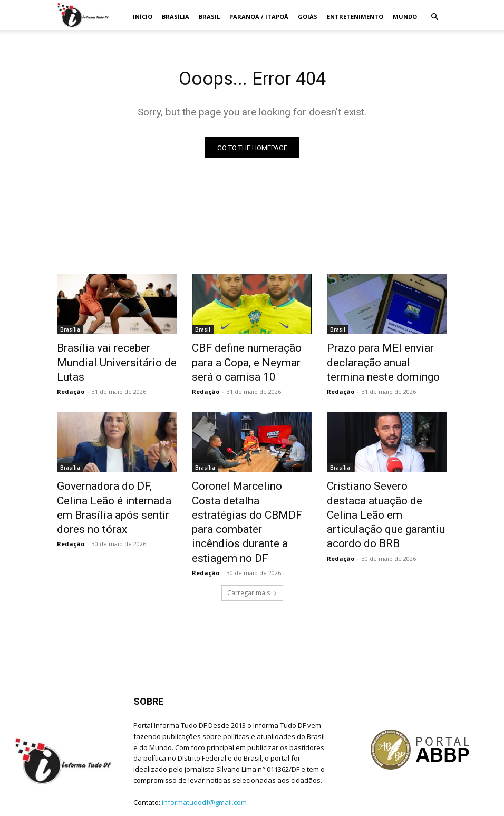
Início (143, 17)
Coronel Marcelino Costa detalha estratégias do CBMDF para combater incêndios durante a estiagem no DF (251, 503)
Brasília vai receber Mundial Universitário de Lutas (111, 355)
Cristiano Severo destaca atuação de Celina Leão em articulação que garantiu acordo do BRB (380, 497)
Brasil (209, 17)
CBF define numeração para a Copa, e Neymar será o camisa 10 (252, 361)
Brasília (176, 17)
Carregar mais (252, 559)
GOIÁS (308, 17)
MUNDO (405, 17)
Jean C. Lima (118, 806)
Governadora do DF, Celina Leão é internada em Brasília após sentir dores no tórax (113, 491)
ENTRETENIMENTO (355, 17)
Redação (71, 375)
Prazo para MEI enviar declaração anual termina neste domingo (377, 361)
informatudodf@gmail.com (204, 769)
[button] (434, 17)
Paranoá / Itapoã (259, 17)
